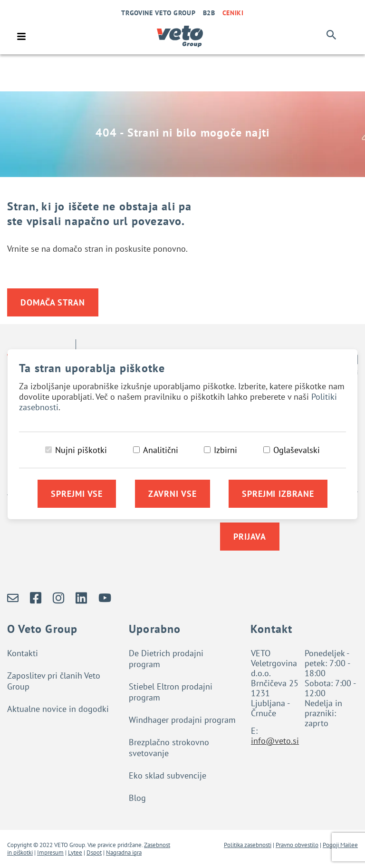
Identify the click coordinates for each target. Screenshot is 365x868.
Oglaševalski (297, 450)
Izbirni (226, 450)
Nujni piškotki (81, 450)
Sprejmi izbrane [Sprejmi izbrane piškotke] (278, 494)
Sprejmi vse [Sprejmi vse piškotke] (77, 494)
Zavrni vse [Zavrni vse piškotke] (173, 494)
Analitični (161, 450)
